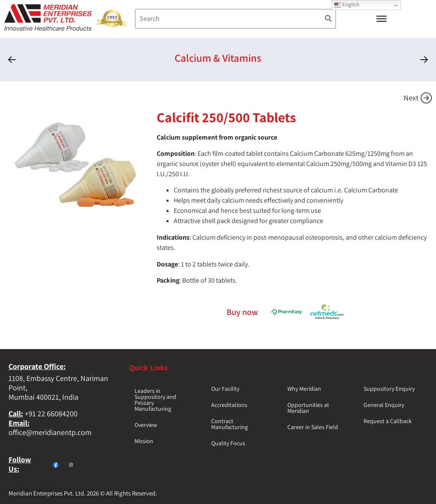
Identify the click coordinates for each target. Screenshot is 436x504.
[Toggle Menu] (381, 19)
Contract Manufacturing (229, 424)
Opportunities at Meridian (308, 408)
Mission (144, 441)
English (347, 4)
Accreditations (229, 405)
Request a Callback (388, 421)
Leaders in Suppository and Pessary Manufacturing (155, 400)
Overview (146, 425)
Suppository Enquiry (389, 389)
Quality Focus (228, 443)
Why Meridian (304, 389)
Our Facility (225, 389)
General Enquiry (384, 405)
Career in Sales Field (313, 427)
